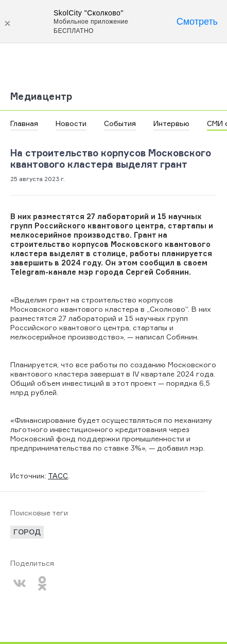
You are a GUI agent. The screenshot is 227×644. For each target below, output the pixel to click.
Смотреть (197, 22)
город (27, 532)
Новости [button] (71, 123)
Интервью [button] (171, 123)
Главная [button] (24, 123)
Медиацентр (41, 96)
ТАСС (58, 476)
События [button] (120, 123)
